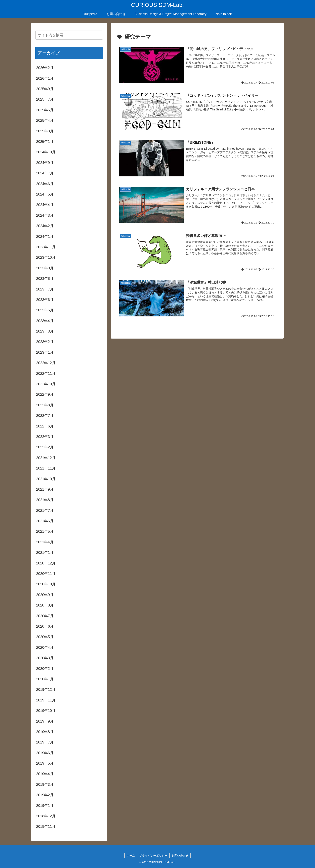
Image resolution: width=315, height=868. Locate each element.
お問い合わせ (180, 856)
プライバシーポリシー (153, 856)
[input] (69, 35)
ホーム (131, 856)
